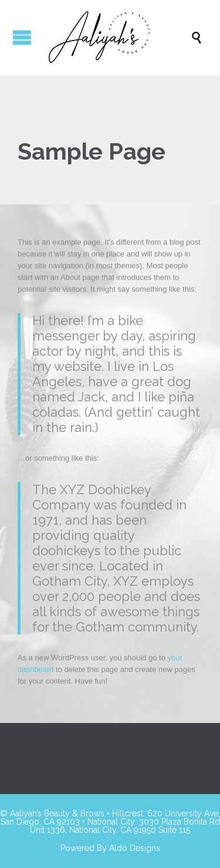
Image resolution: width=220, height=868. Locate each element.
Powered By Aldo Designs (110, 848)
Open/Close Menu (22, 37)
